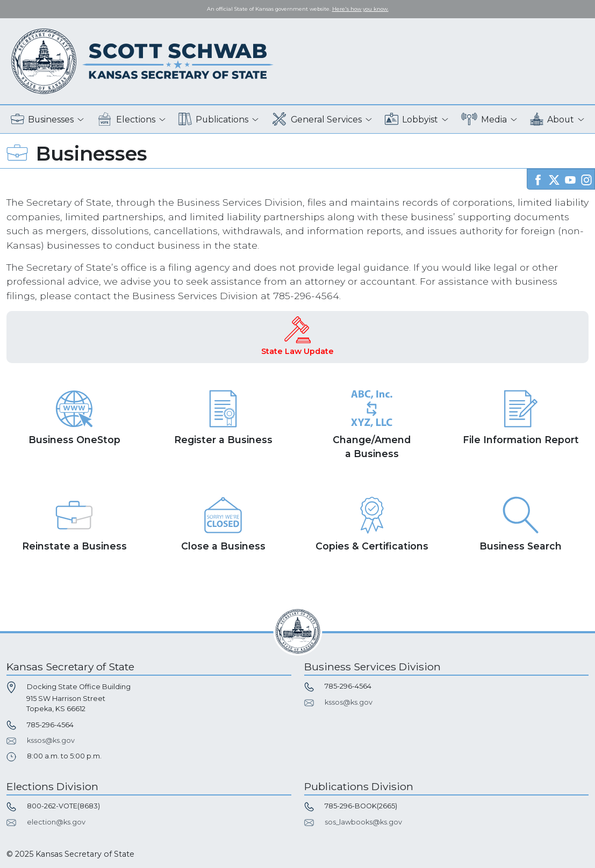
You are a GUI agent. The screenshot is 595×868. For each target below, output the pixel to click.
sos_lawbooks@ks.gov (363, 822)
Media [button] (484, 120)
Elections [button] (126, 120)
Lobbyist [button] (411, 120)
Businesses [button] (42, 120)
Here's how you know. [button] (360, 9)
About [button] (552, 120)
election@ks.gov (56, 822)
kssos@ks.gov (51, 740)
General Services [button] (317, 120)
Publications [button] (213, 120)
